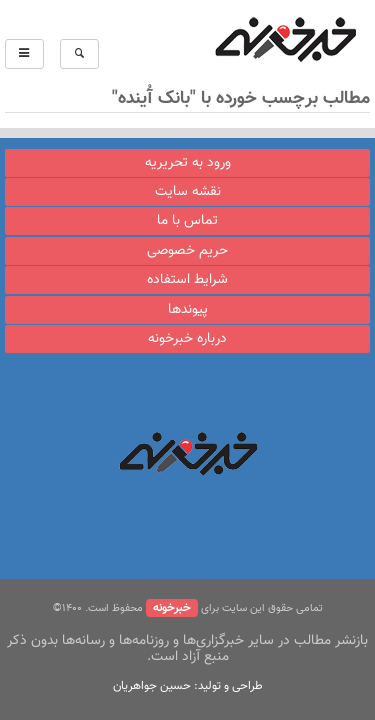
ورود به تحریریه (188, 163)
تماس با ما (187, 221)
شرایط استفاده (187, 280)
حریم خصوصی (187, 251)
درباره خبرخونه (187, 339)
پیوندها (188, 310)
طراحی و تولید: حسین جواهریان (188, 686)
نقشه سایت (188, 192)
